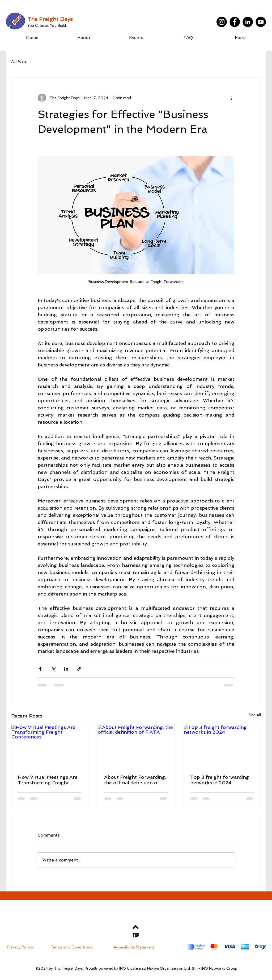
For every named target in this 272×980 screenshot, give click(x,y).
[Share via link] (79, 669)
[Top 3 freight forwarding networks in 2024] (222, 746)
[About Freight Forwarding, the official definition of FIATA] (136, 746)
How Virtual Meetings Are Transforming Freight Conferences (48, 780)
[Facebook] (235, 22)
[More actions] (231, 98)
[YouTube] (261, 22)
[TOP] (136, 936)
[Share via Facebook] (40, 669)
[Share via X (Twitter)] (53, 669)
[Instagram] (222, 22)
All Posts (19, 61)
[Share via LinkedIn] (66, 669)
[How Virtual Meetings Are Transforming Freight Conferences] (50, 746)
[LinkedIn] (248, 22)
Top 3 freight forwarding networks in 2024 (220, 780)
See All (255, 715)
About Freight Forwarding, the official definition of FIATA (135, 780)
